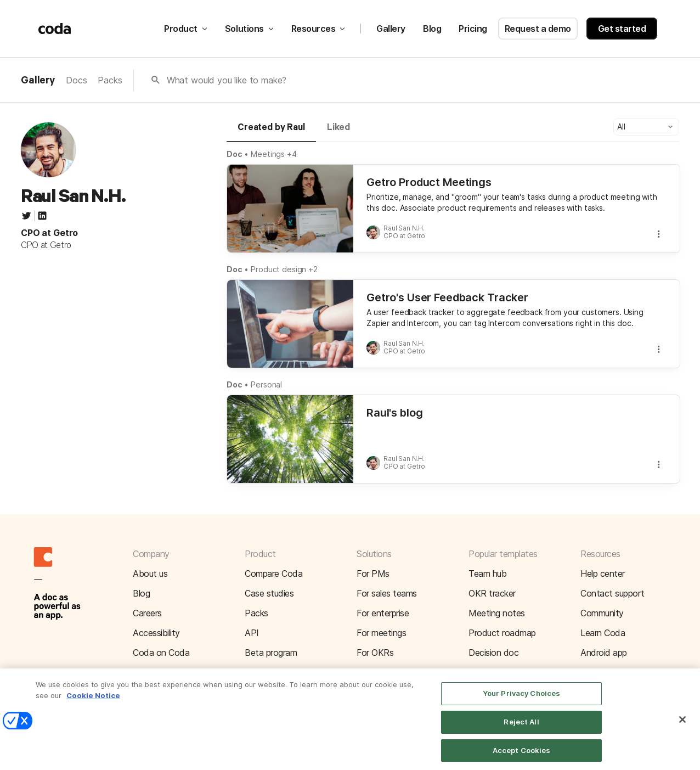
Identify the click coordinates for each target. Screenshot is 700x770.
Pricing (473, 29)
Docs (76, 80)
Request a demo (538, 29)
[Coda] (55, 29)
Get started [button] (622, 29)
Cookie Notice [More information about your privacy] (93, 703)
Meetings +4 (274, 154)
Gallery (391, 29)
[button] (646, 127)
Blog (432, 29)
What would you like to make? (227, 80)
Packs (110, 80)
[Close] (682, 728)
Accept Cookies (522, 758)
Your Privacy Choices (522, 701)
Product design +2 (284, 269)
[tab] (271, 132)
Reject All (521, 730)
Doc (235, 154)
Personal (266, 384)
